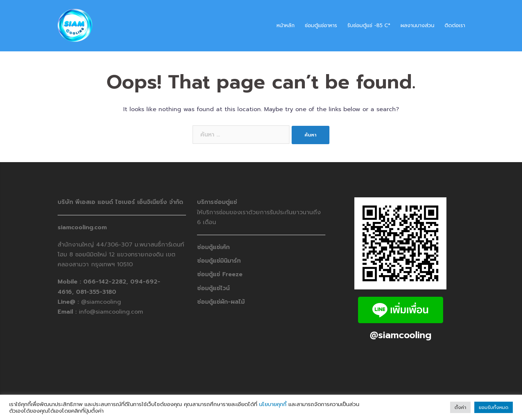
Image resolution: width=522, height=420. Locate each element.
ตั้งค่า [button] (460, 407)
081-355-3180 (96, 292)
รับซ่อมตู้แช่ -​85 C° (369, 25)
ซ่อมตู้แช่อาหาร (321, 25)
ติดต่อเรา (455, 25)
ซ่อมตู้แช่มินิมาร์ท (219, 261)
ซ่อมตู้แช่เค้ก (213, 247)
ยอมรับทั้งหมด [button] (494, 407)
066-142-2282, (107, 282)
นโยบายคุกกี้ (273, 404)
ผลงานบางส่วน (417, 25)
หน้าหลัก (286, 25)
